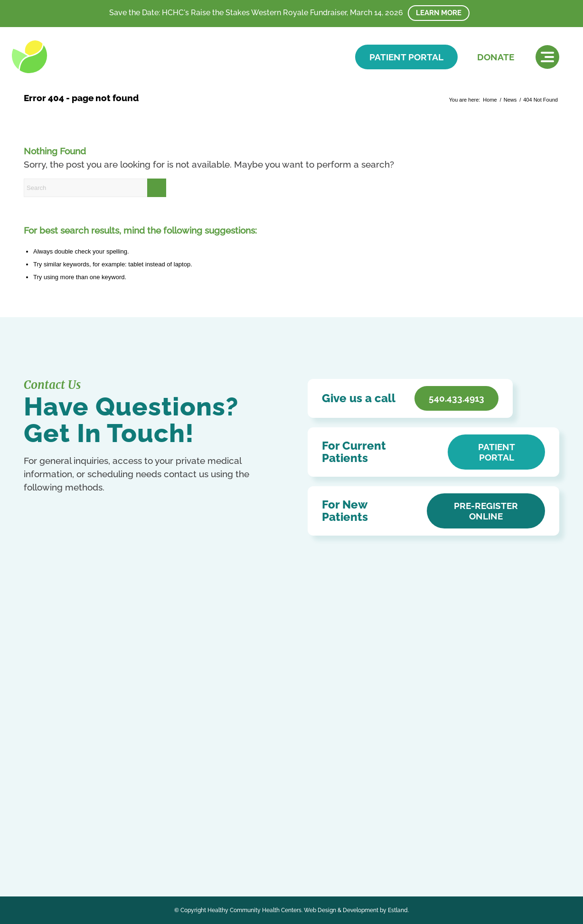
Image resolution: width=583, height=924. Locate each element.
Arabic (33, 835)
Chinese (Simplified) (70, 835)
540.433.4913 (67, 732)
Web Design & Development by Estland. (356, 910)
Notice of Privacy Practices (242, 706)
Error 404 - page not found (81, 98)
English (111, 835)
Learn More (439, 13)
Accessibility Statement (236, 720)
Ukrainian (106, 855)
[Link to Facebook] (32, 812)
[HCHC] (77, 57)
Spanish (59, 855)
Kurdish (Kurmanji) (92, 845)
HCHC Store (218, 775)
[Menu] (547, 57)
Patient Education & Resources (249, 734)
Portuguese (135, 845)
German (35, 845)
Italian (56, 845)
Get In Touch (71, 751)
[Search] (95, 188)
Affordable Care (224, 748)
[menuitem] (547, 57)
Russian (35, 855)
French (133, 835)
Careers (211, 761)
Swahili (81, 855)
